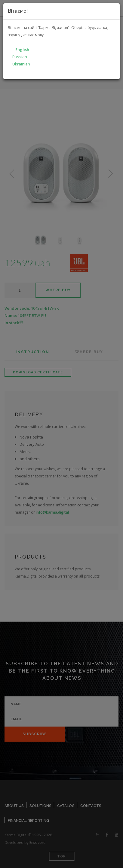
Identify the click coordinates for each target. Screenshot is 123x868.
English (22, 49)
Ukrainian (21, 64)
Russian (20, 57)
